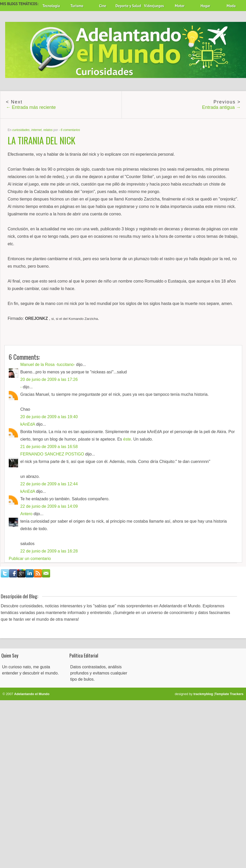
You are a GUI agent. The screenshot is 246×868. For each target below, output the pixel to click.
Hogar (205, 6)
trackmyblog (203, 694)
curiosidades (21, 130)
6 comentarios (70, 130)
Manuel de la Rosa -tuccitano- (48, 365)
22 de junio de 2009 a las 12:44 (49, 484)
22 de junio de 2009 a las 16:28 (49, 551)
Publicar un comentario (30, 559)
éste (127, 439)
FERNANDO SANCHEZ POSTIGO (52, 454)
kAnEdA (28, 424)
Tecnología (51, 6)
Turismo (77, 6)
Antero (26, 514)
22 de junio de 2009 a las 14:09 (49, 506)
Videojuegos (154, 6)
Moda (231, 6)
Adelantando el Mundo (32, 694)
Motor (180, 6)
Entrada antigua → (221, 107)
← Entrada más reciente (31, 107)
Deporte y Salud (128, 6)
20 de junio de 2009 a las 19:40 (49, 417)
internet (37, 130)
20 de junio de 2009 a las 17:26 (49, 379)
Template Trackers (229, 694)
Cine (103, 6)
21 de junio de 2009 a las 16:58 (49, 447)
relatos (48, 130)
